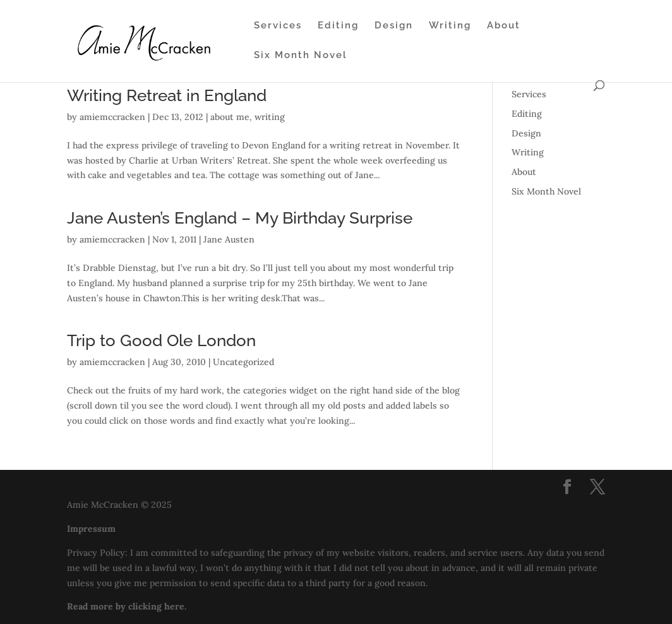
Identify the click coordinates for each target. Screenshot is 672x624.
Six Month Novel (301, 56)
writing (270, 117)
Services (278, 26)
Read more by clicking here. (127, 606)
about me (230, 117)
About (504, 26)
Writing (450, 26)
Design (394, 26)
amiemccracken (112, 117)
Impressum (91, 529)
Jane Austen (229, 239)
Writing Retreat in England (167, 95)
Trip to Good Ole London (161, 340)
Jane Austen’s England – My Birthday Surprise (240, 218)
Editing (338, 26)
